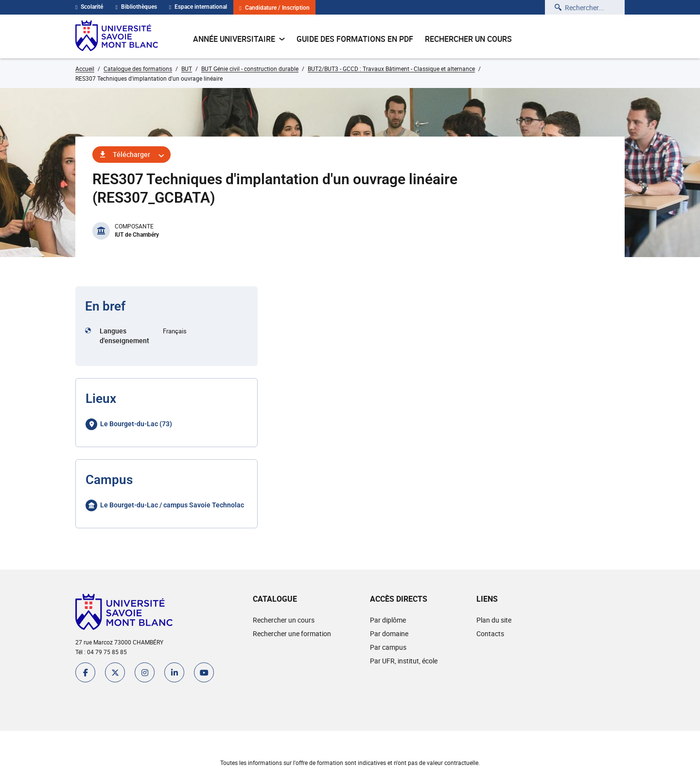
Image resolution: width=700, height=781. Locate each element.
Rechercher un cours (468, 39)
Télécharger (131, 154)
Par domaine (389, 633)
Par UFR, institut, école (404, 661)
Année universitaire (239, 39)
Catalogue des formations (138, 69)
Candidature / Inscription (274, 8)
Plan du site (494, 620)
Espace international (198, 7)
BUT (187, 69)
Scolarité (89, 7)
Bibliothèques (136, 7)
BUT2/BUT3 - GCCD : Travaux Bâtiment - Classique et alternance (391, 69)
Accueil (85, 69)
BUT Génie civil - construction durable (250, 69)
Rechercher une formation (292, 633)
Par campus (388, 647)
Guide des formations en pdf (355, 39)
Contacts (490, 633)
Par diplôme (388, 620)
